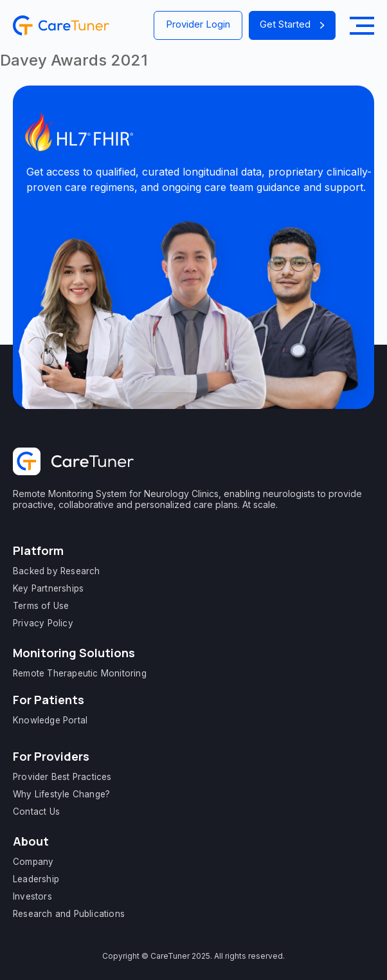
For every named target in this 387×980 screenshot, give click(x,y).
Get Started (292, 24)
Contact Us (36, 812)
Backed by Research (57, 571)
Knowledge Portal (50, 720)
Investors (32, 896)
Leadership (36, 879)
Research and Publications (69, 914)
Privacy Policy (43, 623)
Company (33, 862)
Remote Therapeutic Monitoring (80, 673)
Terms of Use (41, 606)
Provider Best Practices (62, 777)
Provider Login (198, 24)
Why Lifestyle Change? (61, 794)
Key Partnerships (48, 588)
